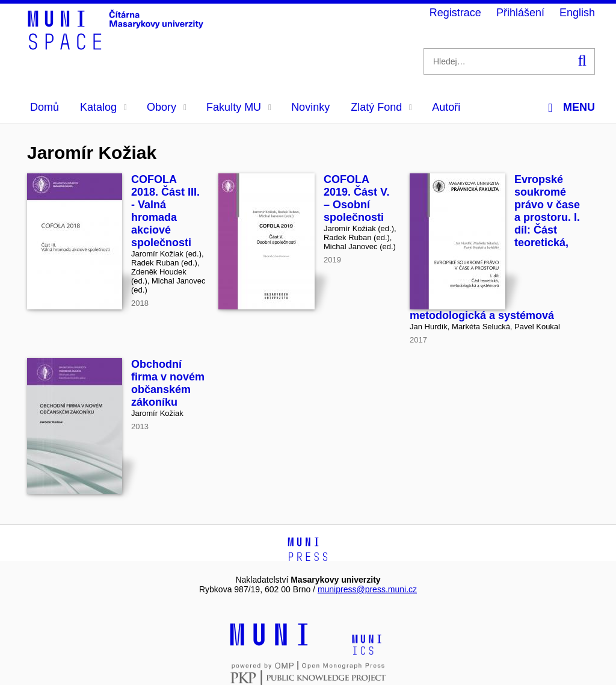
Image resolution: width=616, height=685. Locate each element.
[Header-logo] (117, 46)
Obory (167, 107)
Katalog (103, 107)
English (577, 13)
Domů (45, 107)
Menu (571, 107)
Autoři (446, 107)
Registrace (455, 13)
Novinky (310, 107)
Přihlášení (520, 13)
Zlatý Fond (381, 107)
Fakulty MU (239, 107)
